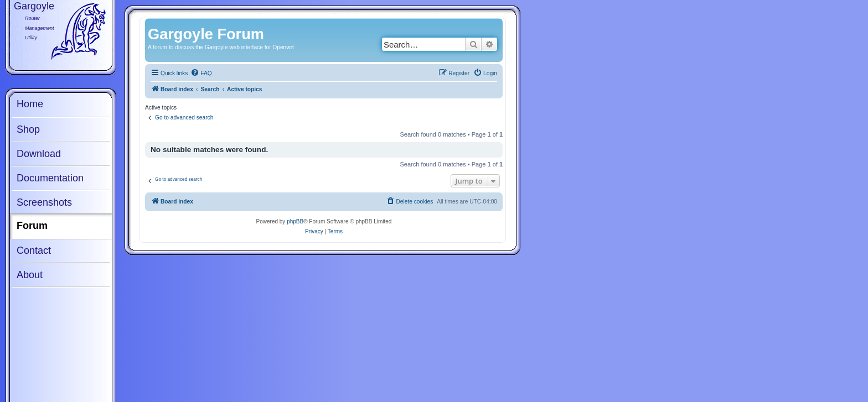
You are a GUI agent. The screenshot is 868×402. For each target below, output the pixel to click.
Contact (34, 250)
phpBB (295, 221)
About (30, 275)
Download (39, 154)
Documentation (50, 178)
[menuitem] (201, 74)
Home (30, 104)
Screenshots (44, 202)
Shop (28, 129)
